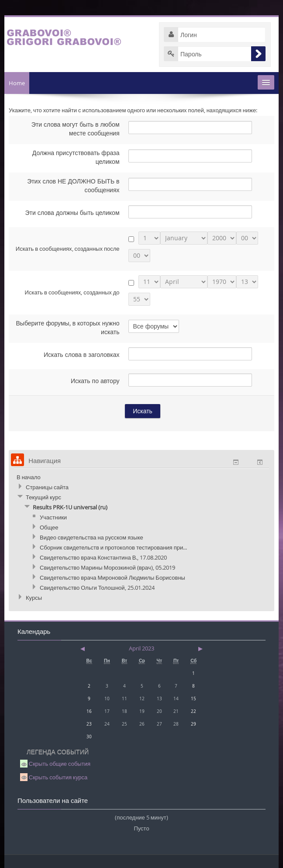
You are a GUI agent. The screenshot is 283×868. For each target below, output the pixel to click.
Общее (49, 527)
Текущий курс (43, 497)
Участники (53, 517)
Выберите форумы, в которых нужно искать (67, 327)
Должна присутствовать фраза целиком (76, 157)
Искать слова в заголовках (82, 354)
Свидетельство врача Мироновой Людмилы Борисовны (112, 578)
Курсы (34, 598)
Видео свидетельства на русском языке (91, 537)
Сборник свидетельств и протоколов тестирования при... (113, 547)
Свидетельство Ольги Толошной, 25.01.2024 (97, 588)
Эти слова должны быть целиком (72, 213)
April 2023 (141, 648)
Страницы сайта (47, 487)
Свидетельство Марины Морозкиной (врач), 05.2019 (107, 567)
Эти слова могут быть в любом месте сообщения (76, 129)
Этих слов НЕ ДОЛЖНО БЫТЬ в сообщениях (73, 185)
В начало (29, 477)
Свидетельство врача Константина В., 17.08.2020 (103, 557)
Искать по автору (95, 381)
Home (17, 83)
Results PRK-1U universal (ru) (70, 507)
